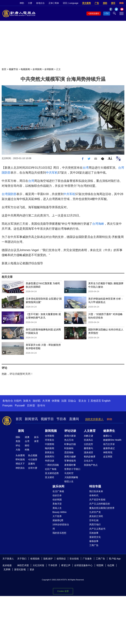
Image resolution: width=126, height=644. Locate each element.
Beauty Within (60, 512)
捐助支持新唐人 (94, 419)
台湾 (86, 168)
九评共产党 (95, 512)
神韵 (22, 3)
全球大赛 (33, 468)
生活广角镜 (58, 491)
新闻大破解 (70, 457)
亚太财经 (50, 477)
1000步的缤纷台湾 (61, 527)
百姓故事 (94, 533)
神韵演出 (20, 468)
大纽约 (18, 401)
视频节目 (13, 69)
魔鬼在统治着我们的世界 (102, 508)
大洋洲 (46, 401)
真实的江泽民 (96, 516)
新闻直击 (50, 452)
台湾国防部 (9, 194)
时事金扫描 (70, 444)
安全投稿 (74, 559)
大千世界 (57, 516)
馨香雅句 (88, 448)
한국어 (41, 406)
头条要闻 (20, 455)
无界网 (7, 569)
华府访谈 (50, 461)
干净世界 (53, 565)
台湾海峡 (98, 224)
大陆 (18, 450)
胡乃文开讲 (109, 444)
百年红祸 (94, 520)
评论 (18, 445)
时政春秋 (69, 448)
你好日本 (57, 495)
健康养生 (109, 431)
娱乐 (36, 437)
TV (107, 14)
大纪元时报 (38, 565)
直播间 (74, 419)
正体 (51, 3)
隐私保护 (48, 559)
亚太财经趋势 (52, 473)
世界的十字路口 (72, 469)
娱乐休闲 (58, 486)
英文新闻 (86, 3)
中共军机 (52, 173)
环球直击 (50, 440)
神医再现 (108, 452)
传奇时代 (94, 495)
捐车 (113, 3)
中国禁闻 (50, 444)
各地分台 (40, 3)
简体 (57, 3)
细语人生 (69, 481)
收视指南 (35, 559)
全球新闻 (37, 69)
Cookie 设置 (63, 591)
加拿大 (27, 401)
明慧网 (100, 565)
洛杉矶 (37, 401)
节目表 (61, 419)
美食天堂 (57, 504)
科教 (27, 450)
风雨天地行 (95, 524)
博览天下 (20, 464)
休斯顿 (56, 401)
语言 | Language (71, 3)
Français (7, 406)
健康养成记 (109, 448)
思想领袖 (69, 452)
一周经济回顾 (52, 465)
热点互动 (69, 440)
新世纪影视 (20, 569)
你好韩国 (57, 500)
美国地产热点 (91, 465)
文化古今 (88, 461)
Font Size (110, 158)
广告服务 (87, 559)
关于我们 (22, 559)
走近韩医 (108, 457)
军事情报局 (70, 461)
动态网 (111, 565)
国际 (18, 437)
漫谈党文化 (95, 537)
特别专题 (95, 486)
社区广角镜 (51, 469)
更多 (32, 569)
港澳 (27, 437)
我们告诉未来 (96, 491)
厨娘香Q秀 (58, 520)
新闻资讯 (31, 419)
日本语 (31, 406)
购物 (121, 3)
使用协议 (61, 559)
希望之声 (66, 565)
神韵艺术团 (23, 565)
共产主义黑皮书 (97, 529)
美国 (18, 441)
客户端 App (115, 559)
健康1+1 (107, 436)
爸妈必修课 (90, 457)
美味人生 (57, 508)
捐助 (105, 3)
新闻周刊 (50, 457)
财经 (27, 445)
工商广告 (94, 545)
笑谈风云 (88, 440)
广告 (97, 3)
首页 (4, 69)
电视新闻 (25, 69)
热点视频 (33, 455)
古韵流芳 (88, 444)
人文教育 (90, 431)
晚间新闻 (50, 448)
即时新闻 (20, 460)
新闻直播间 (94, 14)
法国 (64, 401)
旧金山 (72, 401)
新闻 (21, 431)
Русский (20, 406)
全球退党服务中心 (83, 565)
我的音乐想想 (59, 533)
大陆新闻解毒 (71, 477)
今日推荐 (33, 460)
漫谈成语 (88, 452)
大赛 (30, 3)
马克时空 (69, 473)
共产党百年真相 (97, 500)
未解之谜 (88, 436)
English (106, 401)
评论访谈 (70, 431)
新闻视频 (51, 431)
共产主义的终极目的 (100, 504)
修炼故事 (94, 541)
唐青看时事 (70, 465)
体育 (36, 441)
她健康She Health (112, 440)
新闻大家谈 (70, 436)
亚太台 (82, 401)
